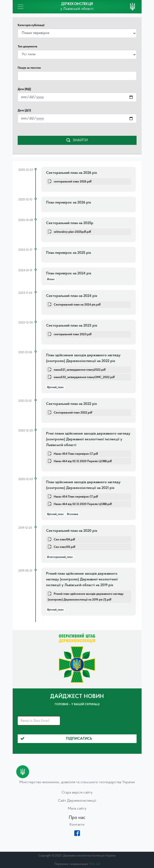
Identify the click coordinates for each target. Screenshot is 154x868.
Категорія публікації (31, 25)
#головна (73, 514)
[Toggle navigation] (21, 7)
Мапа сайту (77, 809)
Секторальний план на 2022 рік (72, 404)
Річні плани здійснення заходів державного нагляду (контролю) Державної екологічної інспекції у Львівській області (88, 439)
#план (51, 279)
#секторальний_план (60, 557)
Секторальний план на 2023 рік (72, 326)
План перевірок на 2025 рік (69, 253)
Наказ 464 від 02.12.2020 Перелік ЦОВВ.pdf (83, 461)
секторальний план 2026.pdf (73, 182)
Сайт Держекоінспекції (77, 801)
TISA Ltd (94, 864)
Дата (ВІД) (24, 89)
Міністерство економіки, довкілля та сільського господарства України (77, 782)
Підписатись (56, 739)
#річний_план (55, 387)
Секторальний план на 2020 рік (72, 531)
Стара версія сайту (77, 793)
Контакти (77, 825)
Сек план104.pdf (64, 540)
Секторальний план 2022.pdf (73, 413)
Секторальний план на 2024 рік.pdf (77, 305)
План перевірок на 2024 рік (69, 273)
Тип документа (27, 47)
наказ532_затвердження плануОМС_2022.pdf (84, 377)
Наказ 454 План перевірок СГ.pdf (76, 454)
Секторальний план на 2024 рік (72, 296)
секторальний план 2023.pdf (73, 334)
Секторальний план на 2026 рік (72, 173)
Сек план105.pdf (64, 547)
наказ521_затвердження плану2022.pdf (80, 370)
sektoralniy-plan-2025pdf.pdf (72, 232)
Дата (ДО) (24, 111)
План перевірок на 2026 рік (69, 203)
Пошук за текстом (29, 68)
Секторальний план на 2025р (70, 223)
